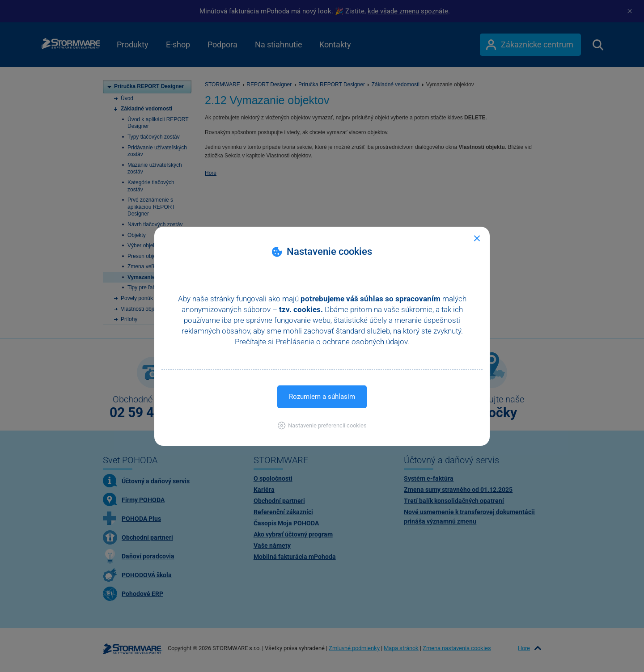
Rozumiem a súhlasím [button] (322, 397)
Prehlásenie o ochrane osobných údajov (341, 342)
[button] (322, 425)
